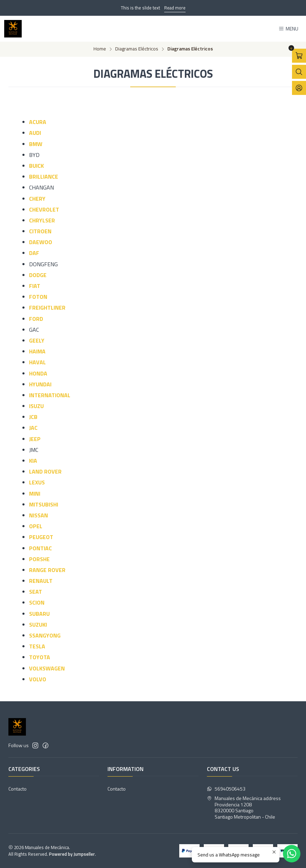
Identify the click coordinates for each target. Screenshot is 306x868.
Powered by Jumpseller (72, 854)
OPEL (36, 526)
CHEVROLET (44, 209)
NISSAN (39, 515)
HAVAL (37, 362)
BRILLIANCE (44, 177)
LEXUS (37, 482)
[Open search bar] (299, 72)
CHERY (37, 199)
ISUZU (36, 406)
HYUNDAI (40, 384)
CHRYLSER (42, 220)
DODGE (38, 275)
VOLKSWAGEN (47, 668)
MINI (35, 494)
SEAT (36, 592)
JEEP (35, 439)
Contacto (18, 789)
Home (100, 49)
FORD (36, 319)
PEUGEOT (41, 537)
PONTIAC (40, 548)
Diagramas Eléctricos (137, 49)
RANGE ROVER (47, 570)
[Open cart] (299, 56)
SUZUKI (38, 625)
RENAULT (41, 581)
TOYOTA (40, 657)
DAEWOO (41, 242)
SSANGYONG (45, 635)
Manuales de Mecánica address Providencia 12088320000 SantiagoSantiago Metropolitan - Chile (244, 807)
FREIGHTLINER (47, 308)
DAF (34, 253)
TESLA (37, 646)
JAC (33, 428)
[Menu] (288, 29)
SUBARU (39, 614)
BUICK (36, 166)
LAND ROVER (45, 471)
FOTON (38, 297)
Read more (175, 8)
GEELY (37, 340)
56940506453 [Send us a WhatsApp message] (226, 789)
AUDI (35, 133)
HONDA (38, 373)
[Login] (299, 88)
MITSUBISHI (44, 504)
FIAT (35, 286)
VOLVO (38, 679)
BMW (36, 144)
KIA (33, 461)
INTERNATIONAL (50, 395)
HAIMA (37, 351)
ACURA (38, 122)
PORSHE (39, 559)
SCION (37, 602)
